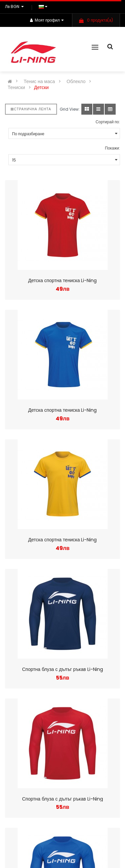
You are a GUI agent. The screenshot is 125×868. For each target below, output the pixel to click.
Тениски (16, 87)
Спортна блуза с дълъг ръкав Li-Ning (62, 669)
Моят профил (47, 20)
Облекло (76, 81)
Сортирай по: (108, 122)
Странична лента (31, 109)
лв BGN (15, 6)
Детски (41, 87)
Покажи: (112, 148)
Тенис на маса (39, 81)
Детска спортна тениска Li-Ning (63, 280)
